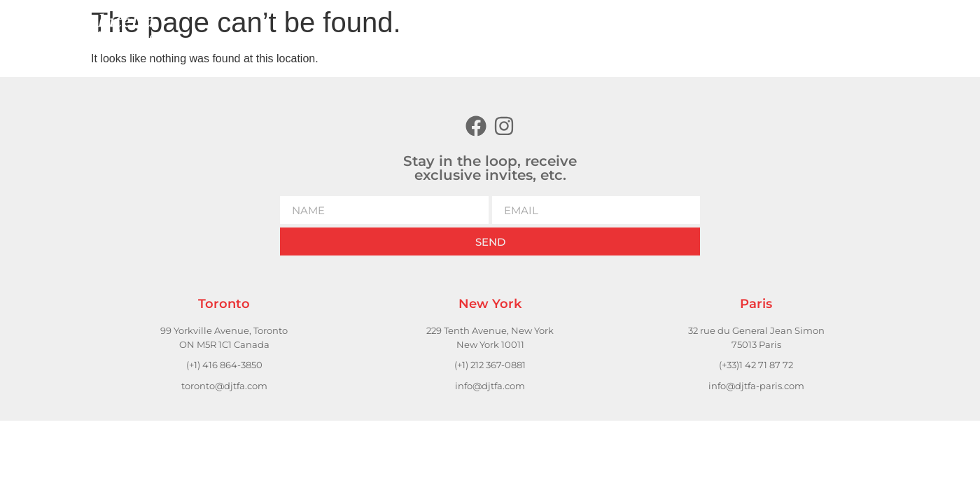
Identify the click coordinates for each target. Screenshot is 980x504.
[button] (728, 28)
